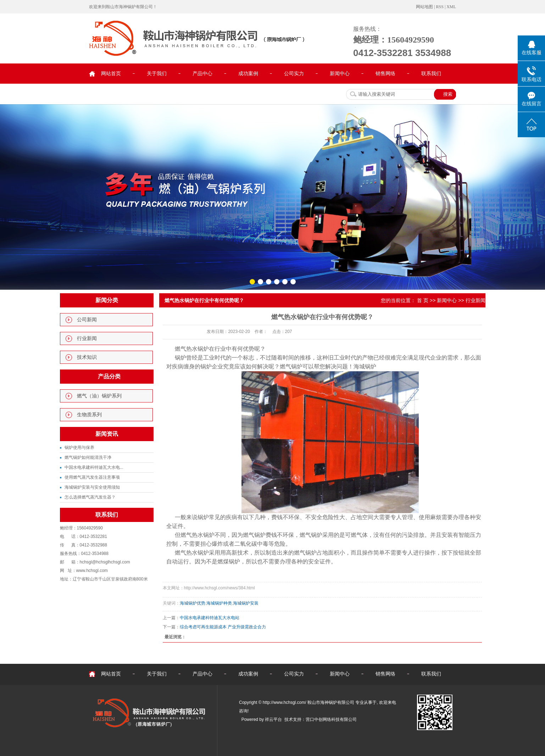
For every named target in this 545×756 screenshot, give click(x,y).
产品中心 (202, 74)
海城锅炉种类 (219, 603)
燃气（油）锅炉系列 (99, 396)
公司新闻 (87, 320)
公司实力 (294, 74)
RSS (440, 7)
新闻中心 (340, 74)
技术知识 (87, 357)
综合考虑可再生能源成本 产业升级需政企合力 (223, 627)
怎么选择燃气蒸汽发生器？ (90, 497)
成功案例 (248, 74)
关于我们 (157, 74)
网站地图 (424, 7)
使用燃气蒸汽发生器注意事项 (92, 477)
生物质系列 (89, 415)
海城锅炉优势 (193, 603)
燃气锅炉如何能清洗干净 (88, 457)
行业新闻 (87, 338)
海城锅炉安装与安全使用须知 (92, 487)
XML (451, 7)
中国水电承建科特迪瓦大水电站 (210, 618)
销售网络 (385, 74)
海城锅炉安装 (246, 603)
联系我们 (431, 74)
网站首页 (111, 74)
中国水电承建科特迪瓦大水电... (94, 467)
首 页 (423, 300)
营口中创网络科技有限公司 (331, 719)
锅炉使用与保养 (79, 448)
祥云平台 (273, 719)
